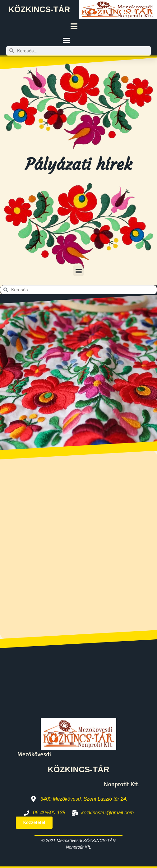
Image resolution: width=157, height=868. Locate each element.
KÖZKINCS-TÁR (39, 9)
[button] (67, 40)
